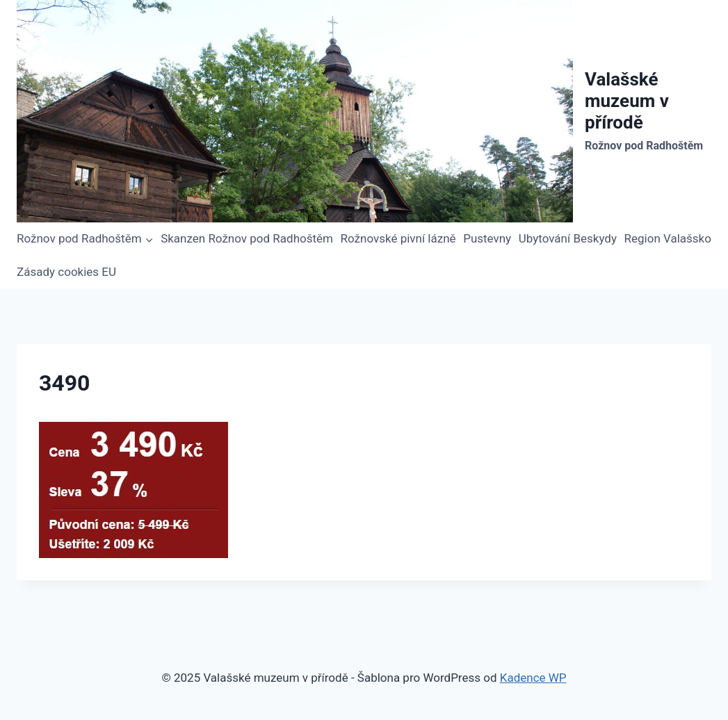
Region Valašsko (668, 238)
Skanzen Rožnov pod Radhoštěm (247, 238)
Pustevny (487, 238)
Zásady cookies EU (66, 272)
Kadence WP (533, 678)
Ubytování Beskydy (568, 238)
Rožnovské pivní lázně (398, 238)
